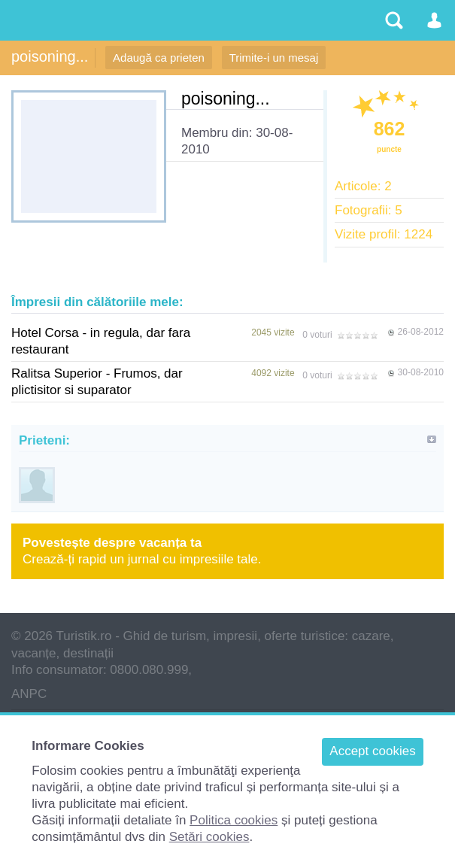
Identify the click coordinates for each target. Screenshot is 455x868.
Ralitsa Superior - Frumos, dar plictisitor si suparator (97, 382)
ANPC (29, 694)
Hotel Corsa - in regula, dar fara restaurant (101, 341)
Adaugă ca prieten (159, 58)
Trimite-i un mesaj (274, 58)
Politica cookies (234, 820)
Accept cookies (372, 751)
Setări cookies (209, 837)
